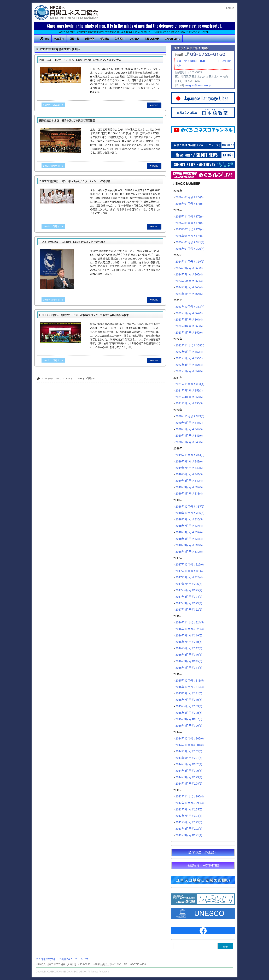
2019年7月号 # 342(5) (189, 468)
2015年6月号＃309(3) (189, 706)
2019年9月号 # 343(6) (189, 462)
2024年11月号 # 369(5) (190, 262)
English (230, 8)
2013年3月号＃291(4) (189, 835)
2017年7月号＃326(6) (189, 584)
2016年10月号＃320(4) (190, 629)
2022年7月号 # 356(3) (189, 358)
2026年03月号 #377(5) (189, 197)
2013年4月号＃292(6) (189, 829)
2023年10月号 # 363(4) (190, 307)
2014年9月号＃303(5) (189, 751)
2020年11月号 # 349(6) (190, 416)
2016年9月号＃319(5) (189, 636)
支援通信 (89, 38)
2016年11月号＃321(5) (190, 623)
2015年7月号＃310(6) (189, 700)
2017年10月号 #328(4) (189, 571)
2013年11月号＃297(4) (190, 797)
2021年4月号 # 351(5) (189, 397)
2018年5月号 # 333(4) (189, 539)
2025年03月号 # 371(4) (190, 242)
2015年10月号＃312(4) (190, 687)
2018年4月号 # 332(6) (189, 532)
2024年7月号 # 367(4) (189, 275)
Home (44, 38)
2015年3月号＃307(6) (189, 719)
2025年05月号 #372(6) (189, 236)
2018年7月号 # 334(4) (189, 526)
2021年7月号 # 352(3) (189, 391)
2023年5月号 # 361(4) (189, 320)
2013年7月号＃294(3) (189, 816)
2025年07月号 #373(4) (189, 230)
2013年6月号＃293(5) (189, 822)
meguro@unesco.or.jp (198, 86)
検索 (225, 947)
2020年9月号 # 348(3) (189, 423)
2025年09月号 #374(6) (189, 223)
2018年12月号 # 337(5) (190, 507)
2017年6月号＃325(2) (189, 590)
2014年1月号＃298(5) (189, 784)
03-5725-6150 (208, 54)
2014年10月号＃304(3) (190, 745)
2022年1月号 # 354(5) (189, 371)
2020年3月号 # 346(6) (189, 436)
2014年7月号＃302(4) (189, 764)
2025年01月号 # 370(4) (190, 249)
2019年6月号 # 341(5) (189, 474)
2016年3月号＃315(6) (189, 661)
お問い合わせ (152, 38)
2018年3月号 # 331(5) (189, 545)
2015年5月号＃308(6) (189, 713)
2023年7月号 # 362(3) (189, 313)
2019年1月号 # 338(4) (189, 494)
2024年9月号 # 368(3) (189, 268)
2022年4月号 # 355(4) (189, 365)
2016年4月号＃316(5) (189, 655)
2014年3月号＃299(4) (189, 777)
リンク (84, 959)
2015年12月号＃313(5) (190, 681)
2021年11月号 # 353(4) (190, 384)
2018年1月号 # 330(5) (189, 552)
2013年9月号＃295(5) (189, 810)
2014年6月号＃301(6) (189, 758)
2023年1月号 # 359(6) (189, 333)
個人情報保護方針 (45, 959)
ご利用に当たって (68, 959)
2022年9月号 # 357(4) (189, 352)
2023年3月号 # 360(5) (189, 326)
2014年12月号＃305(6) (190, 739)
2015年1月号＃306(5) (189, 726)
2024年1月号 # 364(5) (189, 294)
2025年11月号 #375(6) (189, 217)
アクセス (135, 38)
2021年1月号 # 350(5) (189, 404)
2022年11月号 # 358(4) (190, 346)
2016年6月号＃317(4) (189, 648)
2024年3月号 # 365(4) (189, 287)
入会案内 (120, 38)
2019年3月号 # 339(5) (189, 487)
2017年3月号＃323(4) (189, 603)
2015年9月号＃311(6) (189, 694)
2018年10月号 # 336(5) (190, 513)
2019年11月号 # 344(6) (190, 455)
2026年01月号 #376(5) (189, 204)
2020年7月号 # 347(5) (189, 429)
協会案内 (59, 38)
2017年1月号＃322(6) (189, 610)
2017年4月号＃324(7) (189, 597)
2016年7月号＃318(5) (189, 642)
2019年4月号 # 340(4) (189, 481)
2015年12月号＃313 (53, 105)
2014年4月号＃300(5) (189, 771)
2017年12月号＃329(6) (190, 565)
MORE (154, 105)
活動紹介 (104, 38)
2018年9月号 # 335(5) (189, 520)
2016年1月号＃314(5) (189, 668)
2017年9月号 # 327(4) (189, 578)
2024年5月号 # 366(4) (189, 281)
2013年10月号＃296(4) (190, 803)
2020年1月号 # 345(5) (189, 442)
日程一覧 (74, 38)
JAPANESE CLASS (172, 38)
